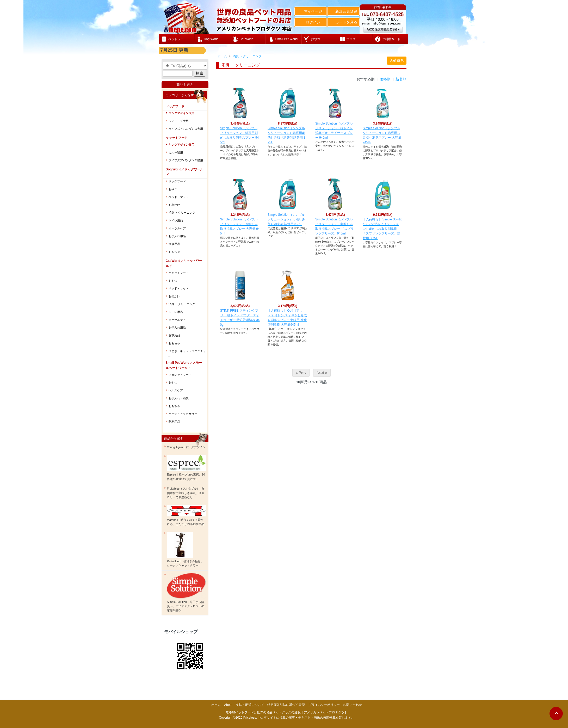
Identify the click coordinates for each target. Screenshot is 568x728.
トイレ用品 (176, 220)
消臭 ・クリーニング (247, 56)
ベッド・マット (179, 197)
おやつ (173, 189)
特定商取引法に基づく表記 (286, 705)
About (228, 705)
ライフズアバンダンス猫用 (186, 160)
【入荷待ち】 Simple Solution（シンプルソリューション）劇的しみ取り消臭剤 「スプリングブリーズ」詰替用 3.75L (382, 229)
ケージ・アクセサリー (183, 414)
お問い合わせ (353, 705)
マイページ (310, 11)
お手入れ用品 (177, 236)
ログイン (310, 22)
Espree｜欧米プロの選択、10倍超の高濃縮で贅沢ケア (186, 468)
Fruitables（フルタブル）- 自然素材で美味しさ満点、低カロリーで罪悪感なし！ (186, 493)
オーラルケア (177, 228)
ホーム (222, 56)
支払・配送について (250, 705)
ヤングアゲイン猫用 (181, 145)
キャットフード (179, 273)
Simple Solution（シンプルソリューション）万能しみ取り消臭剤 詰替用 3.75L (286, 219)
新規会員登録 (344, 11)
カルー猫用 (176, 152)
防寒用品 (174, 422)
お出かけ (174, 205)
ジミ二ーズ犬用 (179, 121)
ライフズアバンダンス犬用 (186, 129)
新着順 (401, 79)
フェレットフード (180, 375)
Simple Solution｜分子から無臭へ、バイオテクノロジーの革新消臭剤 (186, 593)
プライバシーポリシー (324, 705)
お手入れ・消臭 (179, 398)
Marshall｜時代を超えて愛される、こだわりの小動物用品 (186, 515)
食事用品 (174, 244)
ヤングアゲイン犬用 (181, 113)
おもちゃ (174, 252)
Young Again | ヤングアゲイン (186, 447)
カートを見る (344, 22)
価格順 (385, 79)
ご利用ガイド (391, 39)
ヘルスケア (176, 390)
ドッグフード (177, 181)
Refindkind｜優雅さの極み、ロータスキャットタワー (185, 550)
